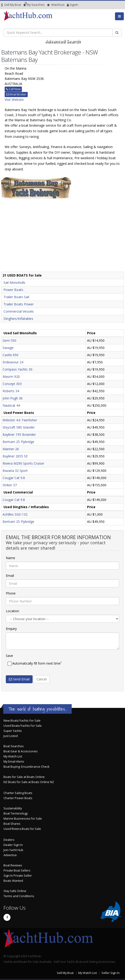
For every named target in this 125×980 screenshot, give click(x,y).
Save (9, 656)
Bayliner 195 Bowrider (19, 434)
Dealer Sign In (13, 845)
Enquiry (11, 629)
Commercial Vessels (19, 311)
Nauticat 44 (11, 405)
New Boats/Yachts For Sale (22, 721)
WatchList (56, 5)
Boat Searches (14, 746)
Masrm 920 (11, 377)
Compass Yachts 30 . (18, 369)
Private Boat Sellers (17, 870)
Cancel (42, 679)
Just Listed (11, 736)
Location (12, 611)
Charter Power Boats (18, 798)
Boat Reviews (13, 865)
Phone (11, 593)
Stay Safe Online (15, 891)
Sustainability (13, 808)
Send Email (19, 679)
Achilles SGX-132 (15, 514)
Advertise (10, 855)
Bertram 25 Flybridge (18, 442)
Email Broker (16, 94)
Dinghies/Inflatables (18, 319)
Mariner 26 (11, 449)
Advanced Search (62, 41)
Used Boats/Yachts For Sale (23, 726)
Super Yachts (13, 731)
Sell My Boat (11, 5)
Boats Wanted (13, 881)
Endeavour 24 (13, 362)
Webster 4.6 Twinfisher (20, 420)
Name (10, 558)
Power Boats (13, 290)
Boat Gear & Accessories (21, 751)
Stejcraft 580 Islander (19, 427)
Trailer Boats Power (19, 304)
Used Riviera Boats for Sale (22, 829)
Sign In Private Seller (18, 876)
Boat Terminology (16, 813)
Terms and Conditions (19, 896)
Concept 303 (12, 384)
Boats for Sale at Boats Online (24, 777)
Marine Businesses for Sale (23, 819)
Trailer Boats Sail (16, 297)
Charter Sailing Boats (18, 793)
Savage (8, 348)
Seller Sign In (111, 973)
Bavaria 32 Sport (15, 471)
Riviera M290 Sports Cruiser (23, 463)
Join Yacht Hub (13, 850)
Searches (34, 5)
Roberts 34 (11, 391)
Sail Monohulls (14, 282)
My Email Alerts (14, 762)
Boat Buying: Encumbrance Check (26, 767)
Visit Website (14, 100)
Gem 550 (9, 340)
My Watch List (13, 756)
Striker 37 (10, 485)
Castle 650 (10, 355)
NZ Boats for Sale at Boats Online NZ (29, 782)
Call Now (13, 89)
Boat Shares (12, 824)
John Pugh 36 (13, 398)
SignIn (68, 5)
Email (10, 576)
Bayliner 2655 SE (15, 456)
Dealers (9, 840)
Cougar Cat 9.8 (14, 478)
